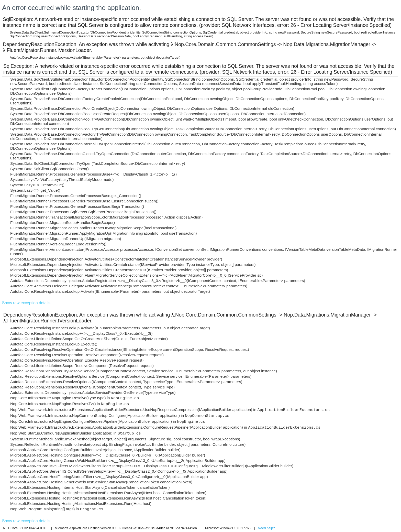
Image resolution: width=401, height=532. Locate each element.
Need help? (266, 528)
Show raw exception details (26, 303)
